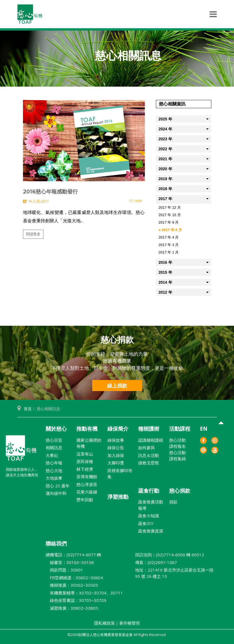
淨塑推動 (118, 497)
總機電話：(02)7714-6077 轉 (73, 555)
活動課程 (180, 429)
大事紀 (52, 455)
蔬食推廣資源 (151, 531)
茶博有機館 (87, 477)
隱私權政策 (105, 623)
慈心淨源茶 (87, 484)
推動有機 (87, 429)
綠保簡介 (118, 429)
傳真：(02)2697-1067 (156, 562)
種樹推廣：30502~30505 (72, 585)
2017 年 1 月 (169, 252)
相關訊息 (54, 448)
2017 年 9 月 (169, 222)
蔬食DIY (146, 523)
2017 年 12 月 (170, 207)
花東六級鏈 (87, 492)
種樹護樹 (149, 429)
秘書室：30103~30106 (70, 562)
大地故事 (54, 478)
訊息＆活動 (149, 455)
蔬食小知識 (149, 516)
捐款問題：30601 (64, 570)
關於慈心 (56, 429)
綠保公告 (116, 448)
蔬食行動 (149, 491)
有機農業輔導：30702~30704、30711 (84, 593)
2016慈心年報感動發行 (50, 192)
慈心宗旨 (54, 440)
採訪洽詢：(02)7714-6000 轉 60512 (170, 555)
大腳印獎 (116, 463)
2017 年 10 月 (170, 215)
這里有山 (85, 454)
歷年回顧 (85, 500)
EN (204, 429)
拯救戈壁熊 (149, 463)
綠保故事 (116, 440)
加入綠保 (116, 455)
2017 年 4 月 (169, 237)
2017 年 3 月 (169, 245)
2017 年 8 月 (172, 230)
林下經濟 (85, 469)
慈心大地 (54, 470)
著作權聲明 (129, 623)
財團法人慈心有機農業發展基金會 (21, 450)
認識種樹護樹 (151, 440)
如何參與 (146, 448)
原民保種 (85, 461)
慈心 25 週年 (58, 486)
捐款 (173, 502)
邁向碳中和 (56, 493)
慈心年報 (54, 463)
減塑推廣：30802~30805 (72, 608)
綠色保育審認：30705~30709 (76, 600)
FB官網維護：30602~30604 (74, 578)
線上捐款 (117, 386)
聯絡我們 (56, 544)
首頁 (28, 409)
